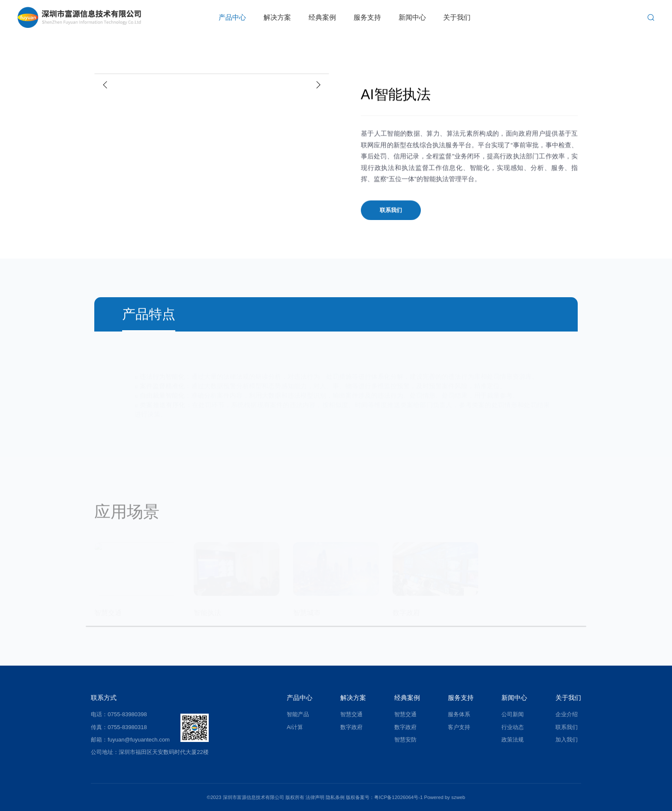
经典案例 (322, 17)
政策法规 (513, 740)
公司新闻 (513, 714)
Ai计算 (295, 727)
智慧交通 (351, 714)
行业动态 (513, 727)
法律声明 (315, 797)
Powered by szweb (445, 797)
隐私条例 (335, 797)
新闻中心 (412, 17)
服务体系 (459, 714)
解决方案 (277, 17)
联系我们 (391, 212)
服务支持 (367, 17)
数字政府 (351, 727)
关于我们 (457, 17)
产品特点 (149, 315)
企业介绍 (567, 714)
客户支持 (459, 727)
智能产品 (298, 714)
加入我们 (567, 740)
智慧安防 (405, 740)
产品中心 (232, 17)
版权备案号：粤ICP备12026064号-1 (384, 797)
